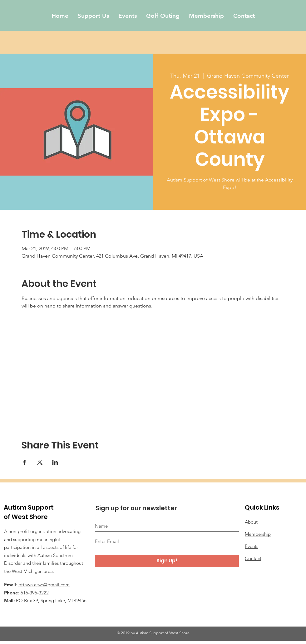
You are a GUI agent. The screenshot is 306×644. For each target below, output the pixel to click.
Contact (253, 558)
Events (252, 546)
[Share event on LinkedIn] (55, 462)
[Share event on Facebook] (25, 462)
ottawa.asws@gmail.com (44, 585)
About (251, 522)
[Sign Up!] (167, 561)
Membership (258, 534)
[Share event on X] (40, 462)
